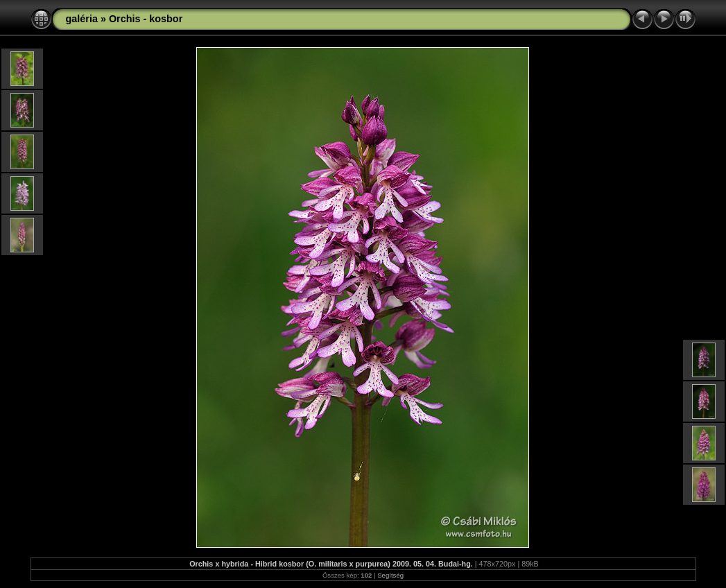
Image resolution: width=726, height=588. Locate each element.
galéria (82, 19)
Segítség (390, 575)
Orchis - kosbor (146, 19)
